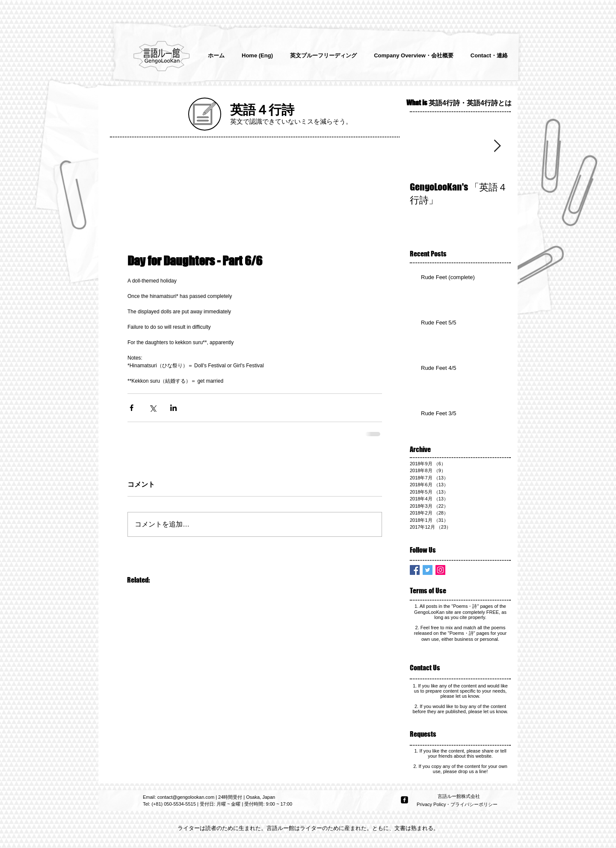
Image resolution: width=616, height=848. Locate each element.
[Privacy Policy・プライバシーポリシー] (458, 805)
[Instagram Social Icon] (440, 570)
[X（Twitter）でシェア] (153, 408)
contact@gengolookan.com (186, 797)
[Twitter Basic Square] (428, 570)
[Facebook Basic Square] (415, 570)
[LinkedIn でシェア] (173, 408)
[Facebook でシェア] (132, 408)
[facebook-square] (404, 800)
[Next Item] (497, 146)
